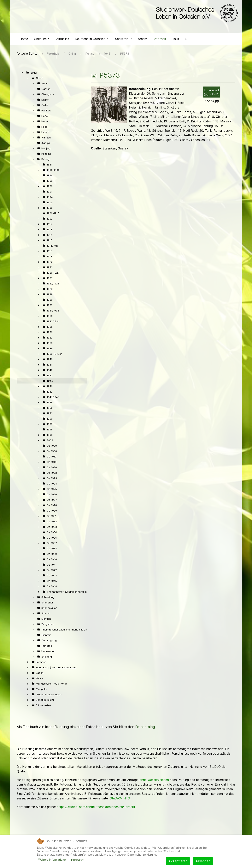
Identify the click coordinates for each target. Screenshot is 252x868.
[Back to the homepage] (196, 13)
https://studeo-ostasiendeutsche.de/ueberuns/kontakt (96, 808)
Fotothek (159, 40)
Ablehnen (203, 861)
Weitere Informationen (53, 860)
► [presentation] (33, 84)
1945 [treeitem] (50, 382)
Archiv (142, 40)
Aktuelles (63, 40)
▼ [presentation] (22, 74)
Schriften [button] (124, 40)
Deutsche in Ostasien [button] (92, 40)
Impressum (77, 860)
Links (175, 40)
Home (24, 40)
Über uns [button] (42, 40)
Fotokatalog (145, 728)
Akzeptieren (178, 861)
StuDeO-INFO (120, 799)
